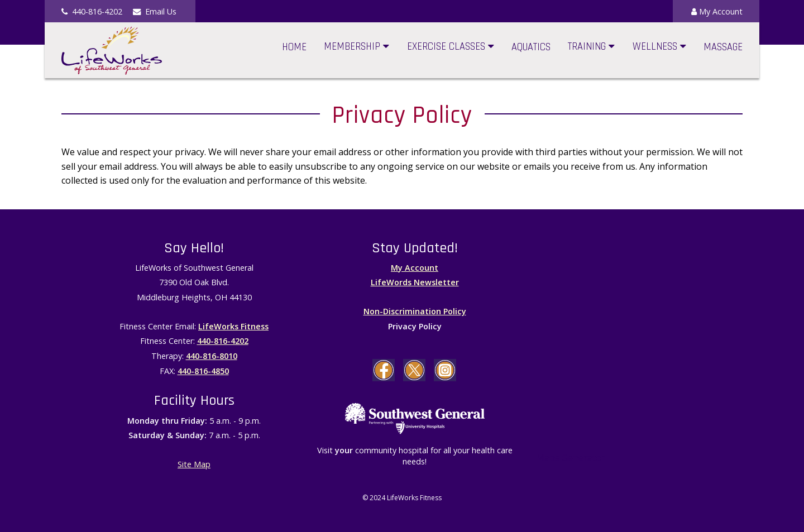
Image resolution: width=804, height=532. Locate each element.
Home (294, 47)
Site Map (194, 464)
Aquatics (531, 47)
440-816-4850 (203, 371)
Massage (723, 47)
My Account (717, 11)
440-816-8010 (212, 356)
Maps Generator (571, 458)
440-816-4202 (223, 341)
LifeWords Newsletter (415, 282)
